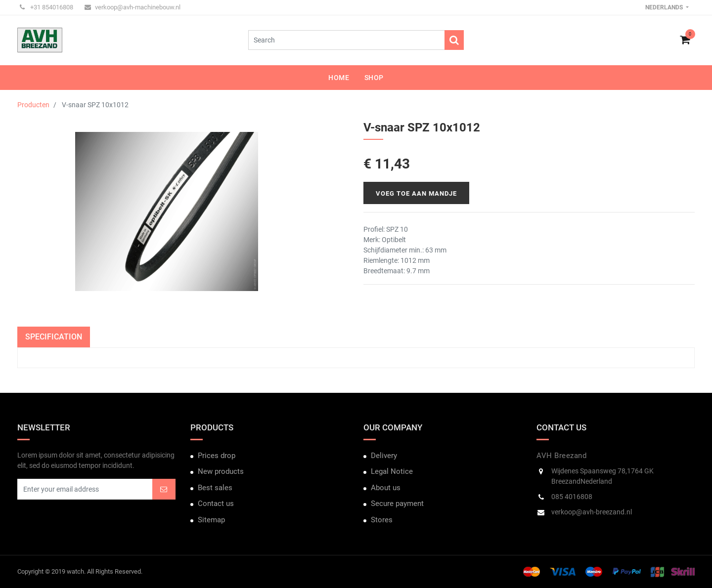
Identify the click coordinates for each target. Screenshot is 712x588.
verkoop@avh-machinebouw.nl (133, 7)
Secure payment (397, 504)
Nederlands (665, 7)
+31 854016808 (46, 7)
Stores (382, 520)
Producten (33, 105)
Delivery (384, 456)
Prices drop (217, 456)
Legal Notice (392, 471)
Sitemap (211, 520)
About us (386, 488)
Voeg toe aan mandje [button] (416, 193)
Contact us (216, 504)
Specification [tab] (54, 337)
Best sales (215, 488)
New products (221, 471)
